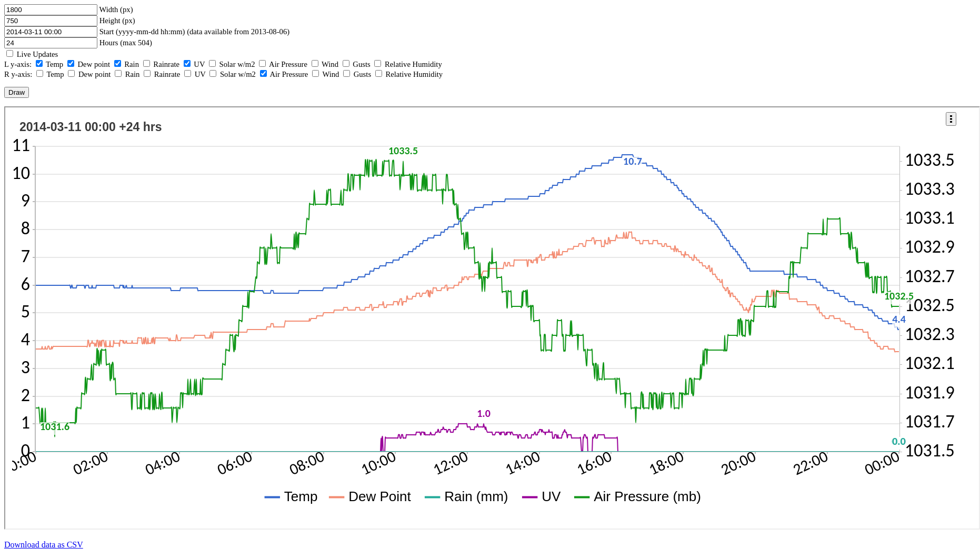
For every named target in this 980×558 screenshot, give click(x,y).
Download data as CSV (44, 545)
